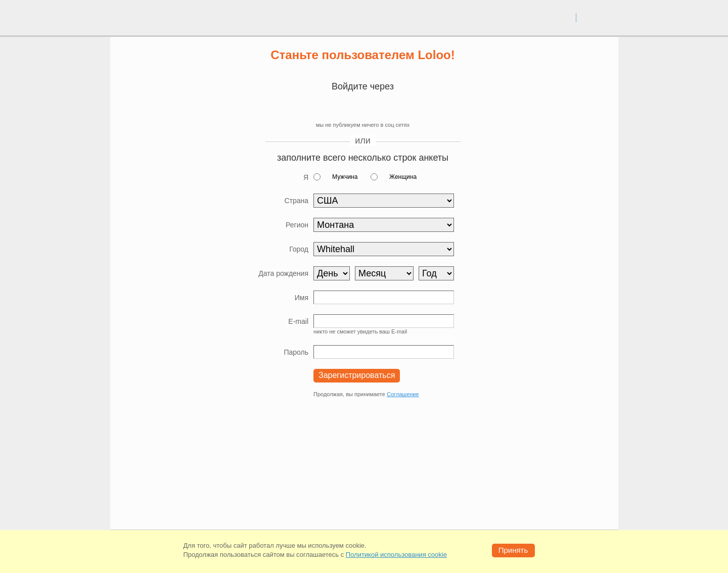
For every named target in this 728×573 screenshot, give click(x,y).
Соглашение (403, 394)
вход (564, 17)
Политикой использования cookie (396, 555)
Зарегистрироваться (357, 375)
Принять (513, 550)
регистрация (597, 17)
